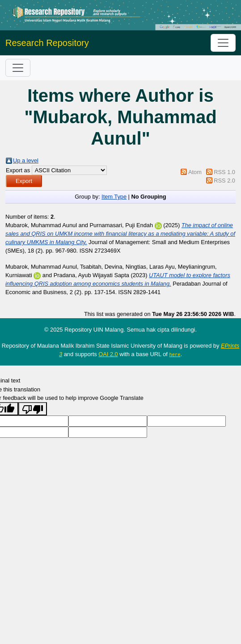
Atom (195, 172)
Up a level (26, 160)
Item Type (114, 197)
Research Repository (47, 43)
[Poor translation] (33, 409)
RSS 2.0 (224, 181)
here (175, 354)
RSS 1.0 (224, 172)
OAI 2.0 (108, 354)
